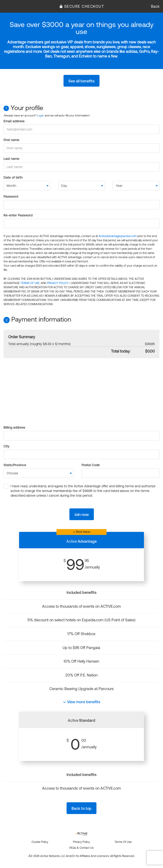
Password (11, 196)
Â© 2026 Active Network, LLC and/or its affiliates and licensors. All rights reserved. (81, 856)
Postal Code (91, 465)
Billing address (14, 427)
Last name (11, 159)
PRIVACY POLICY (58, 283)
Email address (14, 121)
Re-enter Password (18, 215)
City (6, 446)
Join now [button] (82, 515)
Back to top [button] (81, 808)
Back (155, 6)
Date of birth (13, 177)
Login (40, 115)
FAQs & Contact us (81, 848)
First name (11, 140)
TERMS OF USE (30, 283)
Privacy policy (81, 842)
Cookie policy (40, 842)
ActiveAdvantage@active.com (118, 236)
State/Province (15, 465)
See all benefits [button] (81, 81)
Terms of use (123, 842)
